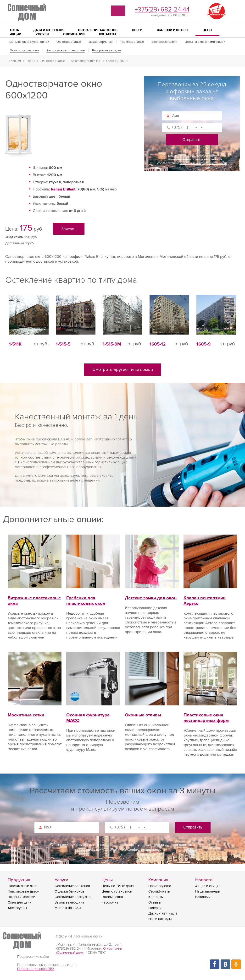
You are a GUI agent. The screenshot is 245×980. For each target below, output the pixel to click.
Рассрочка (110, 904)
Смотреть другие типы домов (123, 371)
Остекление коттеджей (73, 899)
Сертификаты (159, 893)
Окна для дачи (19, 904)
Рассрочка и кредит (107, 50)
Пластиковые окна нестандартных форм (210, 714)
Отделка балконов (69, 893)
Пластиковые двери (24, 893)
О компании (74, 34)
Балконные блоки (164, 42)
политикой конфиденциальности (203, 163)
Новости (204, 882)
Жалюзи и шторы (173, 30)
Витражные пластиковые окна (35, 597)
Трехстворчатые (132, 42)
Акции (16, 34)
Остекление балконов (72, 888)
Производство (160, 888)
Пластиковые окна (23, 888)
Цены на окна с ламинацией (205, 42)
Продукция (19, 882)
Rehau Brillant (63, 191)
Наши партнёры (208, 893)
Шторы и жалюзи (21, 899)
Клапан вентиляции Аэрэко (210, 597)
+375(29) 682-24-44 (162, 9)
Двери (137, 30)
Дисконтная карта (163, 915)
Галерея (155, 910)
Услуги (42, 34)
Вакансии (203, 899)
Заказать (70, 231)
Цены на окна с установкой (29, 42)
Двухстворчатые (101, 42)
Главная (15, 61)
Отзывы (155, 904)
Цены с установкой (117, 893)
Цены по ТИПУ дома (118, 888)
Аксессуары (17, 910)
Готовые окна (112, 899)
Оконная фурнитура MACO (93, 714)
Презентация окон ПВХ (36, 971)
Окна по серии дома (24, 50)
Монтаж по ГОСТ (68, 910)
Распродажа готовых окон (66, 50)
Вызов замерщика (69, 904)
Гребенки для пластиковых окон (93, 597)
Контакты (108, 34)
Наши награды (160, 921)
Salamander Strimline (86, 61)
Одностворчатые (69, 42)
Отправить (192, 140)
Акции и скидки (208, 888)
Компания (158, 882)
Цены (207, 30)
